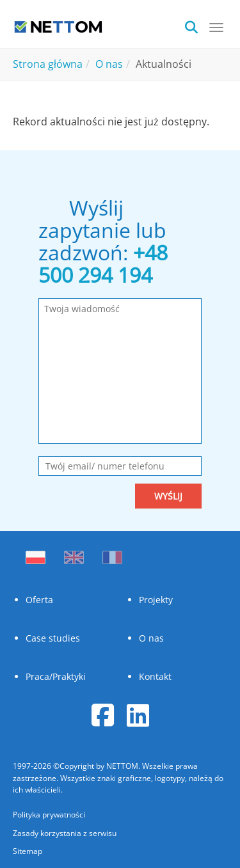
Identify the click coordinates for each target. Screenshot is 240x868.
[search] (195, 26)
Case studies (53, 638)
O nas (151, 638)
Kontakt (155, 676)
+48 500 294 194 (103, 264)
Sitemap (28, 851)
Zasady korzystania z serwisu (65, 833)
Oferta (39, 600)
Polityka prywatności (49, 815)
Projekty (156, 600)
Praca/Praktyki (56, 676)
